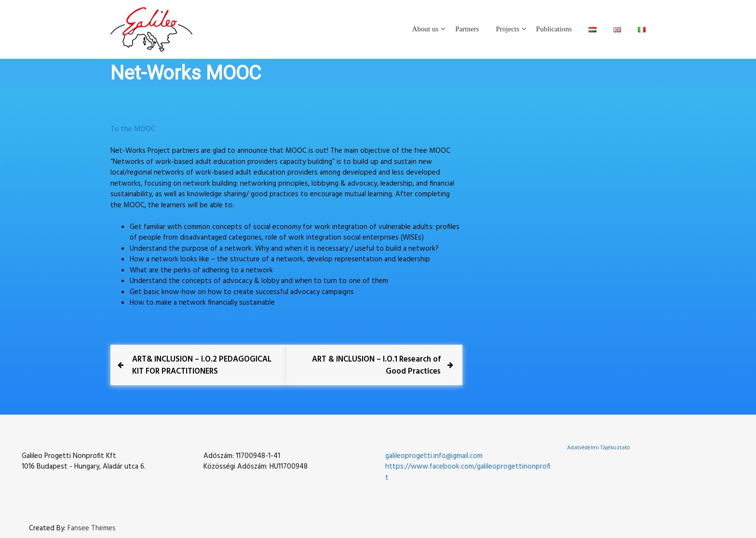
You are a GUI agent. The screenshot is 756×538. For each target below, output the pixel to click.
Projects (508, 29)
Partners (467, 29)
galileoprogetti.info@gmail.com (434, 456)
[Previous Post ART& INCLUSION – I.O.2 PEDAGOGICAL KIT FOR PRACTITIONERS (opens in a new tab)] (202, 366)
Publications (554, 29)
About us (425, 29)
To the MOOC (133, 129)
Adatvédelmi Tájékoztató (599, 447)
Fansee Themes (92, 528)
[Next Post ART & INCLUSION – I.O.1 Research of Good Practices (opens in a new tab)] (371, 366)
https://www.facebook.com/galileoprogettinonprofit (468, 472)
